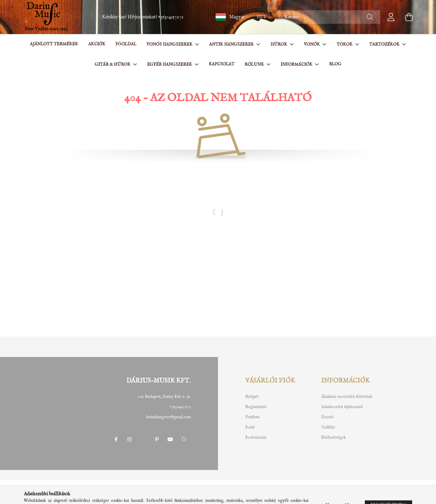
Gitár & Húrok (113, 64)
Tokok (345, 44)
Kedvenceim (256, 438)
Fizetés (327, 417)
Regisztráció (256, 407)
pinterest (157, 439)
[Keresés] (329, 17)
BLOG (335, 64)
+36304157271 (171, 17)
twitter (143, 439)
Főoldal (126, 44)
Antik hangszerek (232, 44)
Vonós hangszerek (170, 44)
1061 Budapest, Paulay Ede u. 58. (164, 397)
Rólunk (255, 64)
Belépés (252, 397)
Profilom (252, 417)
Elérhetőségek (333, 438)
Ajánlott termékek (54, 44)
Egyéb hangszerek (170, 64)
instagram (129, 439)
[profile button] (391, 17)
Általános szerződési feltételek (347, 397)
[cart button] (409, 17)
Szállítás (328, 427)
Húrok (279, 44)
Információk (297, 64)
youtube (170, 439)
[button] (233, 17)
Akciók (97, 44)
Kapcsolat (222, 64)
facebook (116, 439)
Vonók (312, 44)
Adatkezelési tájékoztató (342, 407)
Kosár (250, 427)
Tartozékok (385, 44)
